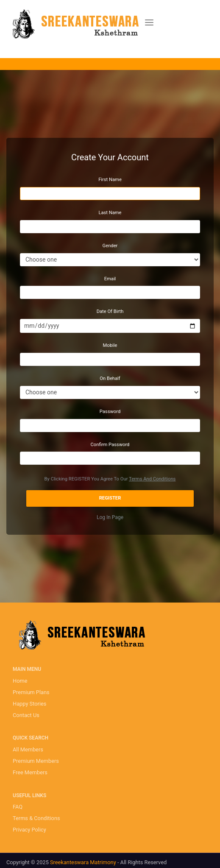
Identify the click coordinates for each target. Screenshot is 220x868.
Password (110, 412)
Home (20, 681)
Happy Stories (29, 704)
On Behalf (110, 378)
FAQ (18, 807)
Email (110, 279)
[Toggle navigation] (149, 23)
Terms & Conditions (36, 818)
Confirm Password (110, 445)
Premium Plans (31, 692)
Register (110, 498)
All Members (28, 749)
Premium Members (36, 761)
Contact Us (26, 715)
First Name (110, 180)
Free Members (30, 772)
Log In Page (110, 517)
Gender (110, 246)
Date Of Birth (110, 311)
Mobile (110, 345)
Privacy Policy (29, 830)
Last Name (110, 213)
